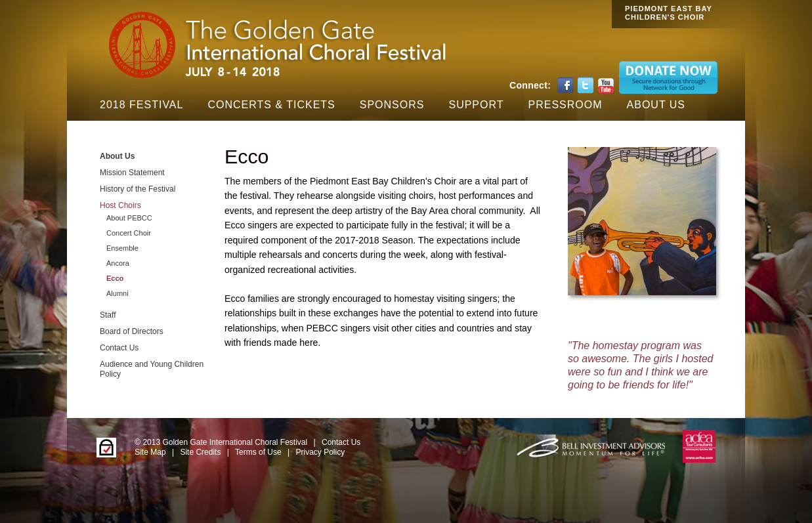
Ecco (115, 278)
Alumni (118, 293)
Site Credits (200, 452)
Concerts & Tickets (271, 105)
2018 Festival (141, 105)
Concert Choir (129, 233)
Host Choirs (120, 205)
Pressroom (566, 105)
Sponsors (392, 105)
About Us (656, 105)
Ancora (118, 263)
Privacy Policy (321, 452)
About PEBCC (129, 218)
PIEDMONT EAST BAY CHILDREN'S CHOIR (669, 13)
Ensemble (122, 248)
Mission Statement (132, 173)
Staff (108, 315)
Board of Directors (132, 331)
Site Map (150, 452)
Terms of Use (258, 452)
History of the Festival (138, 189)
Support (476, 105)
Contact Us (119, 348)
